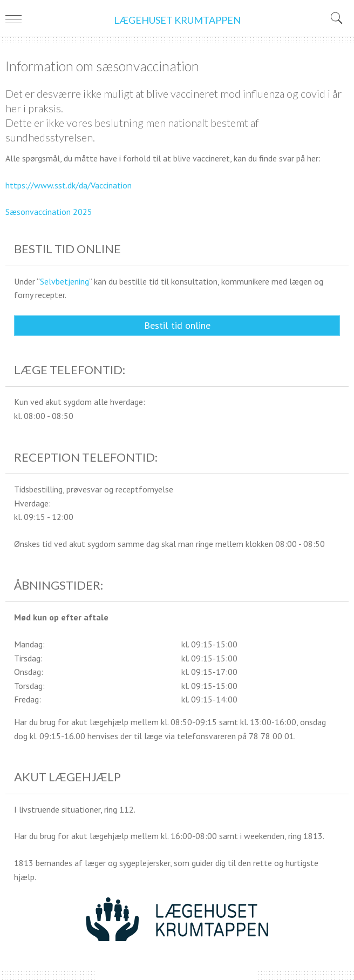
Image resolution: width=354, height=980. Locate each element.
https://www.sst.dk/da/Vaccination (69, 185)
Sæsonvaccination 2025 (49, 212)
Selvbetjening (64, 281)
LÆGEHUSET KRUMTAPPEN (177, 20)
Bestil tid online (177, 325)
